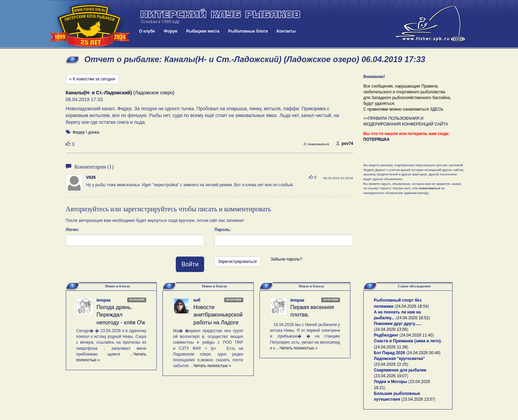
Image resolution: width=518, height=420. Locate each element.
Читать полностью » (212, 366)
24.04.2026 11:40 (417, 335)
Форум (171, 31)
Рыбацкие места (203, 31)
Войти (190, 264)
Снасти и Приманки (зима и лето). (408, 341)
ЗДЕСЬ (437, 109)
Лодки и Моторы (390, 382)
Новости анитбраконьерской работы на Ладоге (218, 315)
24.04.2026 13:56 (391, 329)
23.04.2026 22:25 (391, 364)
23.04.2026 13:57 (418, 399)
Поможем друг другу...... (398, 324)
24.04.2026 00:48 (423, 353)
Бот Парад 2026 (389, 353)
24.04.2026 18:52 (413, 318)
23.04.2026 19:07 (391, 376)
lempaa (104, 300)
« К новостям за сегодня (92, 79)
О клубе (147, 31)
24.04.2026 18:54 (412, 306)
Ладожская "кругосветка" (399, 359)
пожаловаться (316, 144)
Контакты (286, 31)
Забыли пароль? (286, 259)
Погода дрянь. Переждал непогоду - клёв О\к (121, 315)
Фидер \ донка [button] (86, 132)
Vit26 (91, 177)
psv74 (344, 144)
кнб (197, 300)
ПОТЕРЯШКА (377, 139)
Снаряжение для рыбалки (400, 370)
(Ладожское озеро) (120, 93)
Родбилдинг (386, 335)
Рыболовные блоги (248, 31)
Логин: (72, 230)
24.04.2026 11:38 (391, 347)
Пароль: (223, 230)
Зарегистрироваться (237, 262)
